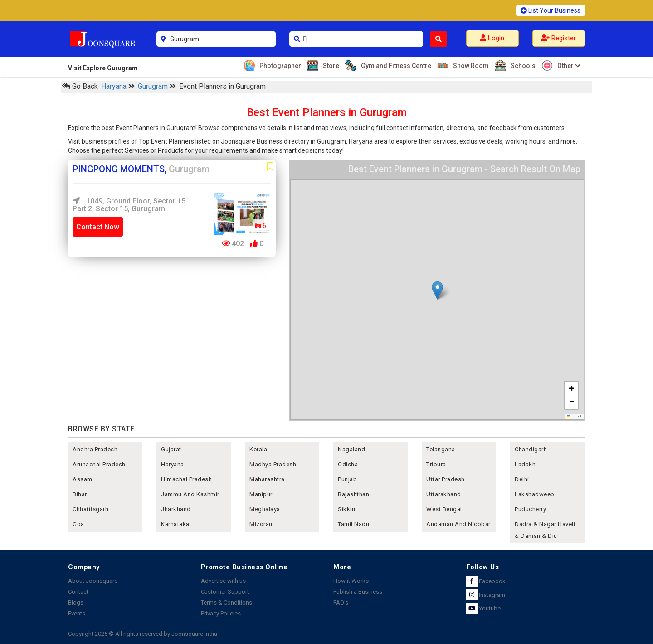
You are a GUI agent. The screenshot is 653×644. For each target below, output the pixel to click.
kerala (258, 449)
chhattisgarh (90, 509)
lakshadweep (535, 494)
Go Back (80, 86)
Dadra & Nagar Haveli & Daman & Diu (545, 530)
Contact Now (98, 227)
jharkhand (176, 509)
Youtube (483, 608)
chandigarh (531, 449)
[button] (437, 290)
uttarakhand (444, 494)
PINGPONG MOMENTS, (141, 169)
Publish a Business (358, 592)
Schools (522, 65)
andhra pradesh (95, 449)
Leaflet (574, 416)
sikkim (347, 509)
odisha (348, 464)
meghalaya (265, 509)
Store (330, 65)
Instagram (486, 595)
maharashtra (267, 479)
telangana (441, 449)
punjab (347, 479)
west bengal (444, 509)
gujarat (171, 449)
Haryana (115, 86)
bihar (80, 494)
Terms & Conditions (227, 603)
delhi (522, 479)
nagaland (351, 449)
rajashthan (353, 494)
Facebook (486, 581)
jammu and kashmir (190, 494)
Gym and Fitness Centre (395, 65)
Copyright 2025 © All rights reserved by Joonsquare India (143, 634)
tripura (436, 464)
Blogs (76, 603)
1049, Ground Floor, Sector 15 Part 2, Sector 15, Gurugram (129, 205)
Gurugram (154, 86)
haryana (173, 464)
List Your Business (551, 10)
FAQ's (341, 603)
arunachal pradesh (99, 464)
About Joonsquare (93, 581)
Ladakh (525, 464)
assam (83, 479)
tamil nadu (353, 524)
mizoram (262, 524)
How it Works (351, 581)
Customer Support (225, 592)
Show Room (470, 65)
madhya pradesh (273, 464)
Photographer (279, 65)
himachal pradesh (186, 479)
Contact (78, 592)
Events (77, 613)
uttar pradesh (446, 479)
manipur (261, 494)
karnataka (175, 524)
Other (568, 65)
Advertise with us (223, 581)
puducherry (530, 509)
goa (78, 524)
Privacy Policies (221, 613)
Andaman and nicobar (458, 524)
